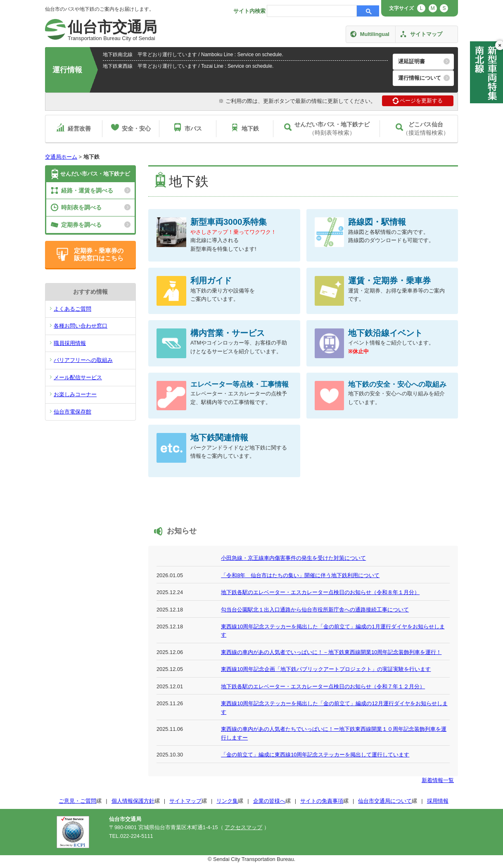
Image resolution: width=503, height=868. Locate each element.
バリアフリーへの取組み (83, 360)
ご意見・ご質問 (77, 801)
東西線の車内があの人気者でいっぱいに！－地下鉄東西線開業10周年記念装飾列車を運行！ (331, 652)
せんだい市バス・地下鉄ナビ (95, 174)
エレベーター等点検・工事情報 (240, 384)
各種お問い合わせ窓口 (81, 326)
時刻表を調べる (81, 207)
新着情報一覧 (438, 780)
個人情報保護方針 (133, 801)
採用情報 (438, 801)
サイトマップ (426, 34)
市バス (193, 128)
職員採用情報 (70, 343)
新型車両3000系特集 (229, 222)
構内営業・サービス (228, 333)
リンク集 (227, 801)
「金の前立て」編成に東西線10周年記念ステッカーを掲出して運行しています (315, 755)
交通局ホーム (61, 157)
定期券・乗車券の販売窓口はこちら (99, 254)
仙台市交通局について (385, 801)
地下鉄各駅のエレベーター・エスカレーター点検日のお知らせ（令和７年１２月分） (323, 686)
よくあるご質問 (72, 309)
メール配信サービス (78, 377)
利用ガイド (211, 280)
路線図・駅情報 (377, 222)
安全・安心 (136, 128)
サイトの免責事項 (322, 801)
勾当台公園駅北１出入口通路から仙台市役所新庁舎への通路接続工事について (315, 610)
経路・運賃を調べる (87, 190)
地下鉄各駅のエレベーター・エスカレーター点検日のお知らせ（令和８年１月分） (320, 592)
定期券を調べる (81, 225)
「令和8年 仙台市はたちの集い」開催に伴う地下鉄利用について (300, 575)
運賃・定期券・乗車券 (389, 280)
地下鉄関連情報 (219, 437)
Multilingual (375, 34)
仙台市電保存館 (72, 412)
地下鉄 (250, 128)
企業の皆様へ (269, 801)
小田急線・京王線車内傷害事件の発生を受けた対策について (293, 558)
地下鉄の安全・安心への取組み (397, 384)
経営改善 (79, 128)
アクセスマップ (243, 827)
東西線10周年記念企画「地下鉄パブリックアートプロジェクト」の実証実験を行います (326, 669)
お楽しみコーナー (75, 394)
